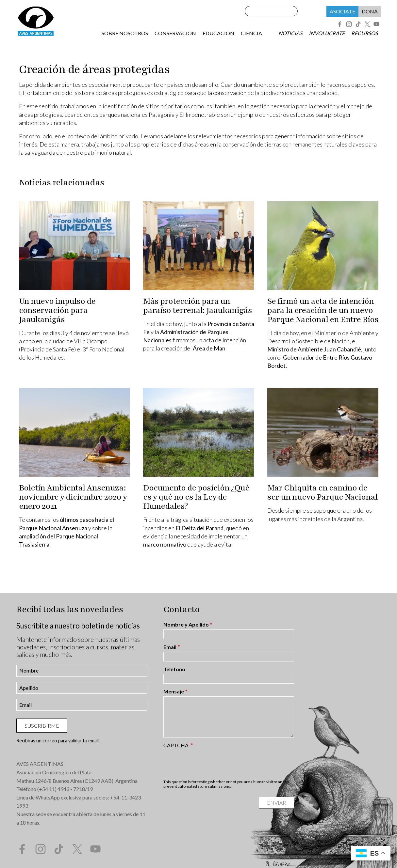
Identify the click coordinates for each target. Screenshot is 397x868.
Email (170, 647)
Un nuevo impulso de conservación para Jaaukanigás (57, 310)
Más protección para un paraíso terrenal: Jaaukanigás (198, 306)
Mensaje (174, 691)
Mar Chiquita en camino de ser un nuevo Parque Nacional (322, 492)
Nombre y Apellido (186, 625)
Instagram (349, 24)
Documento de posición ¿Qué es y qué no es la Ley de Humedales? (196, 497)
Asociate (342, 11)
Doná (370, 11)
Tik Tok (358, 24)
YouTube (376, 24)
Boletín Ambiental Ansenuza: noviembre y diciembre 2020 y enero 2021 (73, 497)
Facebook (340, 24)
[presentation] (213, 764)
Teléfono (174, 669)
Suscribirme (42, 726)
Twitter (367, 24)
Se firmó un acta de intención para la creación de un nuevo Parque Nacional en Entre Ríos (323, 310)
